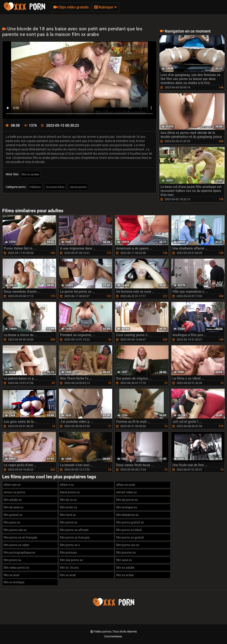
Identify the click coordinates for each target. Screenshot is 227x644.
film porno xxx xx (128, 545)
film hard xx (68, 515)
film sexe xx (124, 560)
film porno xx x (70, 545)
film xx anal (11, 575)
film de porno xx (127, 500)
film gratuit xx (13, 515)
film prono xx (12, 560)
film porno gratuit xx (130, 522)
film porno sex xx (15, 530)
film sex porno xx (71, 560)
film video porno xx (16, 568)
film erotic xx (68, 507)
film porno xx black (129, 530)
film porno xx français (75, 537)
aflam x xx (67, 485)
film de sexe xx (13, 507)
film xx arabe (30, 174)
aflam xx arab (126, 485)
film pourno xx (126, 553)
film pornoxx (68, 553)
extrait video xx (126, 492)
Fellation (35, 187)
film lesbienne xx (127, 515)
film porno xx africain (74, 530)
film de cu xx (68, 500)
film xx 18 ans (69, 568)
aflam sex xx (12, 485)
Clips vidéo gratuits (71, 7)
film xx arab (68, 575)
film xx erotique (14, 582)
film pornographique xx (19, 553)
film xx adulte (125, 568)
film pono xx (12, 522)
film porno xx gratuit (130, 537)
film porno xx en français (20, 537)
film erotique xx (127, 507)
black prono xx (70, 492)
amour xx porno (14, 492)
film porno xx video (16, 545)
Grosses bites (55, 187)
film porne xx (69, 522)
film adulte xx (13, 500)
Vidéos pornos (103, 632)
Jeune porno (78, 187)
